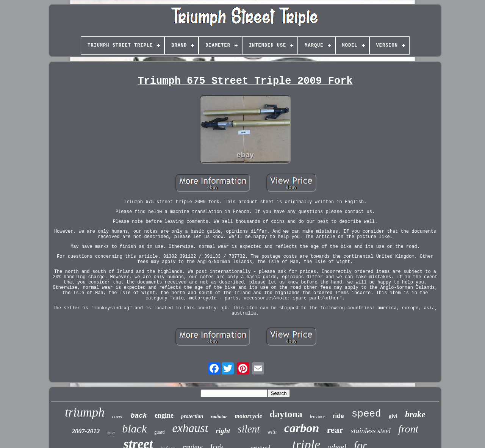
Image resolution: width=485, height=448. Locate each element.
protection (192, 416)
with (272, 432)
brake (415, 414)
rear (335, 430)
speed (366, 414)
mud (111, 433)
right (223, 431)
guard (159, 432)
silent (249, 429)
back (139, 416)
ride (338, 416)
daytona (286, 414)
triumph (85, 412)
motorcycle (249, 416)
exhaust (190, 428)
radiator (219, 416)
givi (393, 416)
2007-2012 (86, 431)
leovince (318, 417)
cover (118, 416)
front (408, 429)
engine (164, 415)
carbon (302, 428)
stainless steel (371, 431)
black (134, 428)
